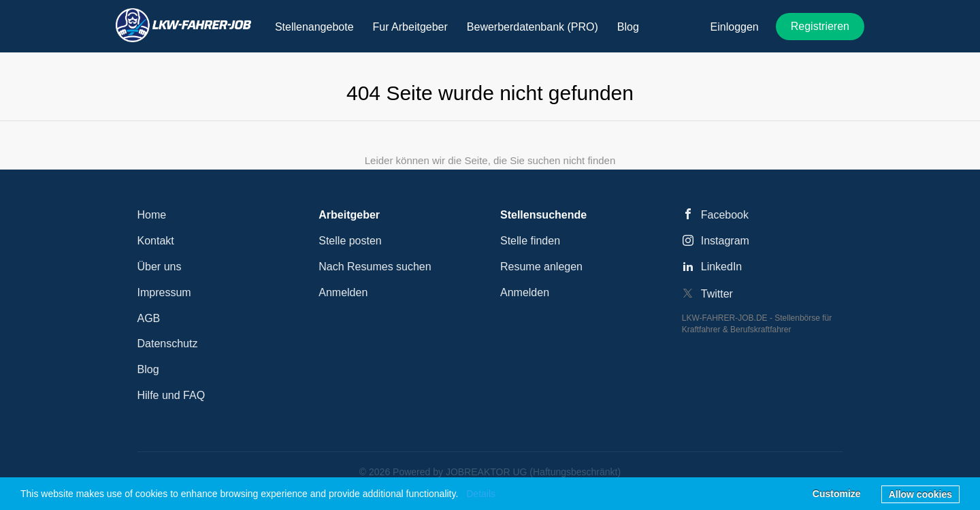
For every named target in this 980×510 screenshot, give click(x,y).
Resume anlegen (541, 267)
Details (481, 494)
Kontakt (156, 241)
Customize (837, 494)
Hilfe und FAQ (171, 395)
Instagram (725, 241)
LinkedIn (722, 267)
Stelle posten (350, 241)
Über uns (160, 267)
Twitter (717, 294)
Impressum (164, 292)
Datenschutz (168, 344)
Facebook (725, 215)
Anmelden (343, 292)
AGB (149, 318)
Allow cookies (920, 494)
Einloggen (735, 27)
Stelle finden (530, 241)
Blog (148, 369)
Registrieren (820, 26)
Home (152, 215)
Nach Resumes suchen (375, 267)
